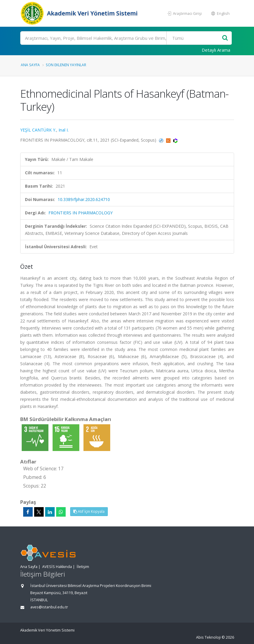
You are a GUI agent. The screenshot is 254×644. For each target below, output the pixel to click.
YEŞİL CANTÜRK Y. (38, 130)
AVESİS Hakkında (57, 567)
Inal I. (64, 130)
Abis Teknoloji (208, 637)
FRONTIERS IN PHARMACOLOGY (81, 213)
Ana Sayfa (30, 65)
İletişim (83, 567)
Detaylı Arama (216, 50)
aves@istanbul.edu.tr (49, 607)
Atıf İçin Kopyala (89, 511)
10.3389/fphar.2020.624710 (84, 199)
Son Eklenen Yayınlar (66, 65)
